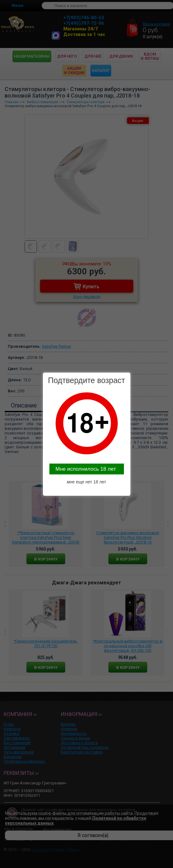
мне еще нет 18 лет (86, 482)
